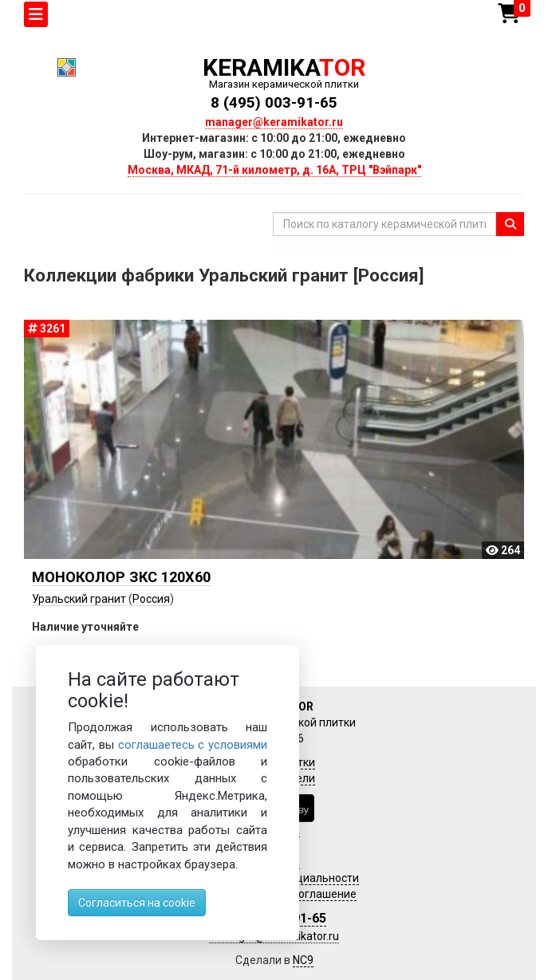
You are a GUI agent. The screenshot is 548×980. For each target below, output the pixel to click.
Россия (151, 599)
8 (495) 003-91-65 (274, 102)
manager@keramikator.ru (274, 122)
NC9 (303, 960)
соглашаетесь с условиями (193, 745)
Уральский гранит (79, 599)
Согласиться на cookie (137, 903)
